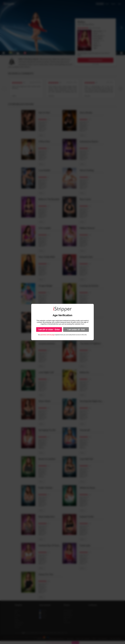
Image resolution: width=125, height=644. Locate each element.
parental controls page (48, 335)
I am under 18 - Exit (76, 329)
